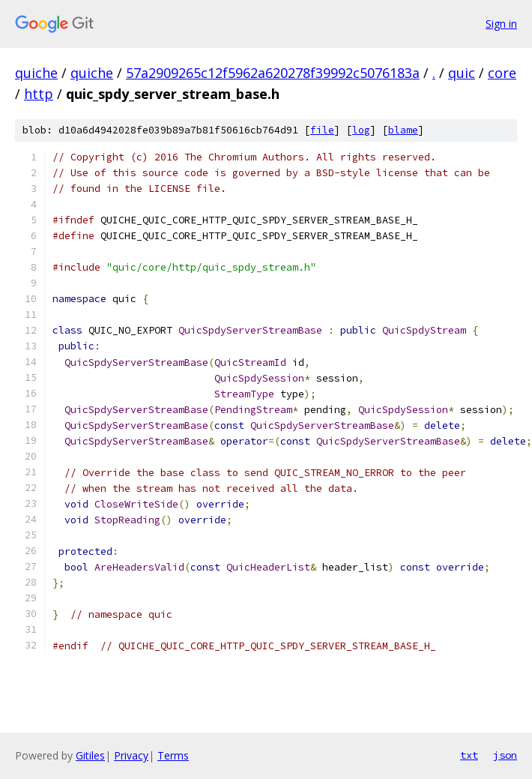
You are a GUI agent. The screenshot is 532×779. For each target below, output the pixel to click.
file (322, 130)
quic (462, 73)
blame (403, 130)
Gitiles (90, 755)
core (502, 73)
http (39, 94)
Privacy (131, 755)
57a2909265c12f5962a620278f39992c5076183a (273, 73)
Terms (173, 755)
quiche (36, 73)
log (361, 130)
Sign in (501, 24)
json (505, 755)
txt (469, 755)
